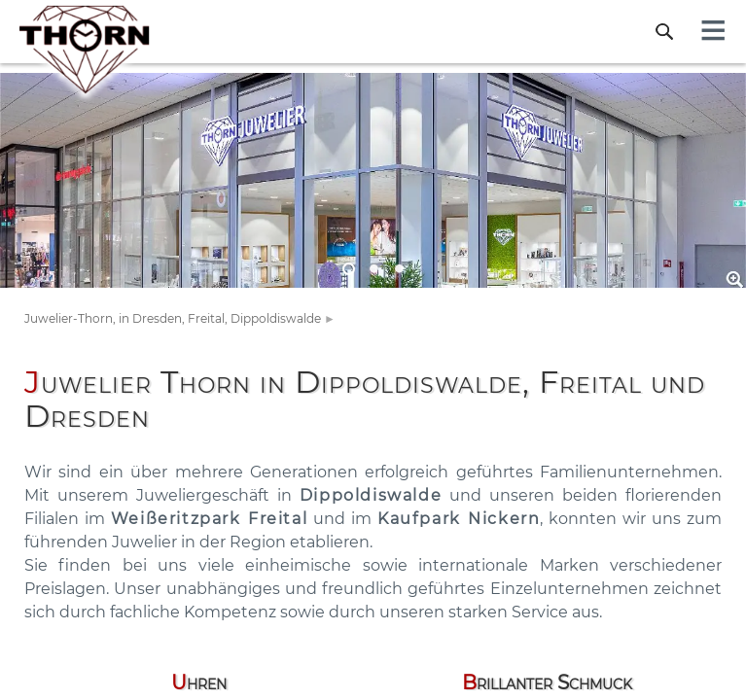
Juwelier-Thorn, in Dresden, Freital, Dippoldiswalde (173, 318)
